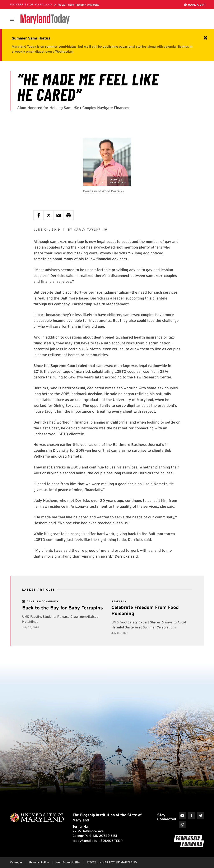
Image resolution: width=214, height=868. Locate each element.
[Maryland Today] (45, 19)
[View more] (43, 602)
